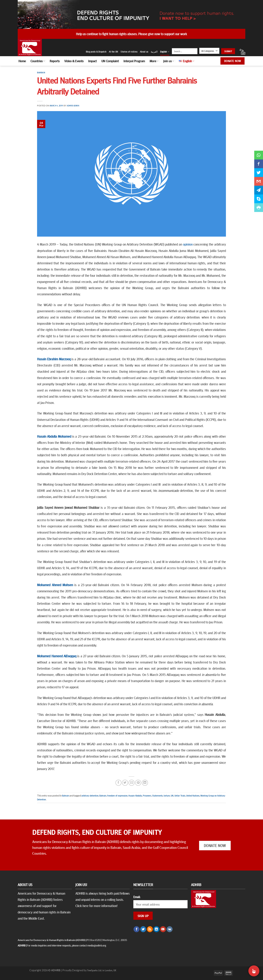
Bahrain (41, 73)
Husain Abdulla (135, 796)
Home (22, 61)
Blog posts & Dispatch (96, 52)
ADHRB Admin (73, 106)
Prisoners (147, 796)
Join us (169, 61)
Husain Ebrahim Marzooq (54, 359)
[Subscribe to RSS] (150, 929)
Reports (55, 61)
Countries (38, 61)
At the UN (113, 52)
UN (172, 796)
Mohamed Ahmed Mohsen (55, 585)
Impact (92, 61)
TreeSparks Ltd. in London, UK (102, 970)
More (154, 61)
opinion (188, 244)
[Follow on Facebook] (137, 929)
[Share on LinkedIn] (145, 783)
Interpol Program (134, 61)
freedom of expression (117, 796)
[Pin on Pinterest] (138, 783)
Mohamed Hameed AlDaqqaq (57, 656)
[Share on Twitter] (125, 783)
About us (144, 52)
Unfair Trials (180, 796)
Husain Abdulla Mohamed (54, 436)
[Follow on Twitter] (143, 929)
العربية (154, 52)
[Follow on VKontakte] (170, 929)
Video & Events (74, 61)
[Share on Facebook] (118, 783)
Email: (137, 897)
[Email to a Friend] (132, 783)
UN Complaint (110, 61)
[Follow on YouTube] (163, 929)
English (165, 52)
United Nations (193, 796)
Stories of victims (129, 52)
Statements (157, 796)
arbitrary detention (90, 796)
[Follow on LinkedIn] (156, 929)
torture (167, 796)
